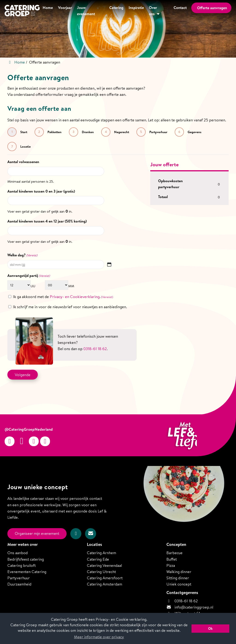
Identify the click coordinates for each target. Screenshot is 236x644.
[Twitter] (34, 441)
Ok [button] (210, 628)
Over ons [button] (156, 11)
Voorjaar (63, 11)
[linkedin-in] (45, 441)
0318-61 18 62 (182, 600)
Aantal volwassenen (23, 162)
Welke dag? (22, 255)
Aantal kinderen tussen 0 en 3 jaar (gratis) (41, 191)
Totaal (163, 196)
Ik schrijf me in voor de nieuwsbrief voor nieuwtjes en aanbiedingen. (70, 306)
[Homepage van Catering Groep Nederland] (21, 11)
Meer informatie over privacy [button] (99, 637)
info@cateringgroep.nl (194, 607)
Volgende (23, 374)
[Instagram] (10, 441)
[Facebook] (22, 441)
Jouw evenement (90, 11)
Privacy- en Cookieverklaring (75, 297)
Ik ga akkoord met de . (63, 297)
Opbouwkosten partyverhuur (170, 184)
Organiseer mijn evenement (38, 534)
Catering (115, 11)
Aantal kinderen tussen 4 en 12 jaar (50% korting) (47, 221)
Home (46, 11)
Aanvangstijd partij (24, 275)
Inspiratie (136, 11)
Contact (180, 11)
